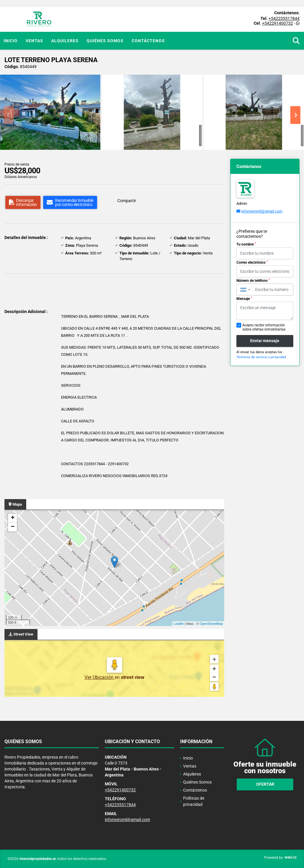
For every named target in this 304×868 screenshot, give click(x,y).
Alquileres (65, 41)
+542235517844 (284, 18)
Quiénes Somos (105, 41)
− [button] (13, 527)
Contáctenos (148, 41)
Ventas (34, 41)
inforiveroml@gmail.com (262, 211)
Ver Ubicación (100, 677)
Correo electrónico (252, 262)
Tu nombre (246, 244)
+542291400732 (278, 23)
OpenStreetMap (211, 624)
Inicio (11, 41)
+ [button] (13, 518)
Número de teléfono (253, 281)
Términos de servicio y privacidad (261, 357)
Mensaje (244, 299)
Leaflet (179, 624)
